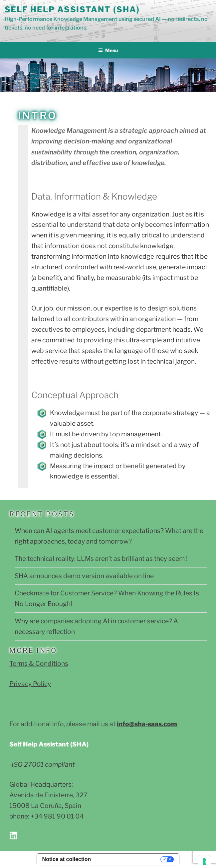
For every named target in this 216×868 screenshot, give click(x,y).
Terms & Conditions (39, 663)
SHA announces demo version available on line (84, 576)
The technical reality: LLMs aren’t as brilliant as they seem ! (101, 559)
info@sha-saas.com (147, 724)
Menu (108, 50)
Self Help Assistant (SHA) (72, 9)
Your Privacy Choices (129, 859)
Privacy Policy (30, 684)
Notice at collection (67, 859)
